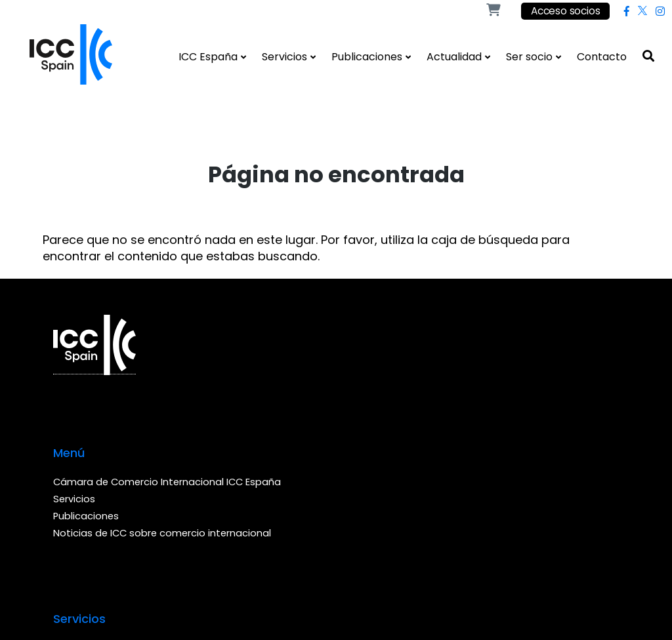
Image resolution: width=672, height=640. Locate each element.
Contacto (602, 57)
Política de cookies (361, 538)
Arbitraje (356, 349)
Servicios (284, 57)
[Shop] (493, 11)
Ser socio (529, 57)
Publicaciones (367, 57)
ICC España (208, 57)
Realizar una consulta (388, 383)
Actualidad (454, 57)
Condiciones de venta (249, 538)
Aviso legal (159, 538)
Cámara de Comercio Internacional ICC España (227, 366)
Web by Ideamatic (63, 573)
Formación (361, 400)
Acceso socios (564, 11)
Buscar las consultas (386, 366)
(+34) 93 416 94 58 (561, 431)
